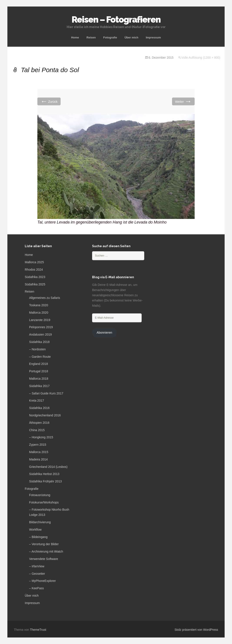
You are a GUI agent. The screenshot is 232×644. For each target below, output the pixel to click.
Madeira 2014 (38, 459)
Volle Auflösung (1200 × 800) (201, 58)
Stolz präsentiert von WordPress (196, 630)
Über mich (131, 37)
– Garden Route (40, 357)
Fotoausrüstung (40, 495)
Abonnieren (104, 333)
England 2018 (38, 364)
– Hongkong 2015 (41, 437)
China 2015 (37, 430)
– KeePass (36, 588)
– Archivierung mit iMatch (46, 551)
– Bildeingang (38, 537)
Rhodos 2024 (34, 270)
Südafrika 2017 (39, 386)
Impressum (153, 37)
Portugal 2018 (39, 371)
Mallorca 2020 (39, 313)
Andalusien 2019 (40, 334)
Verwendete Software (44, 559)
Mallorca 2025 (34, 262)
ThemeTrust (38, 630)
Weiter (183, 101)
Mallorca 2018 (39, 379)
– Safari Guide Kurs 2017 (46, 393)
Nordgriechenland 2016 (45, 415)
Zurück (49, 101)
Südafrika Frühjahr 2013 (45, 481)
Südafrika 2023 (35, 277)
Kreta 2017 (37, 401)
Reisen (91, 37)
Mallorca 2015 (39, 452)
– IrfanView (37, 566)
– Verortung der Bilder (44, 544)
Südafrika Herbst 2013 (44, 474)
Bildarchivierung (40, 522)
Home (75, 37)
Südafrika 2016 (39, 408)
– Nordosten (37, 349)
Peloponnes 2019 (41, 327)
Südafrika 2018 (39, 342)
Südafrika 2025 (35, 284)
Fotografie (110, 37)
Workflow (35, 530)
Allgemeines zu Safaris (45, 298)
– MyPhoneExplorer (42, 581)
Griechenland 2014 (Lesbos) (48, 467)
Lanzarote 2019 (40, 320)
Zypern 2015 (38, 445)
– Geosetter (37, 574)
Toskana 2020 (39, 305)
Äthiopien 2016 (39, 423)
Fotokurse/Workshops (44, 502)
